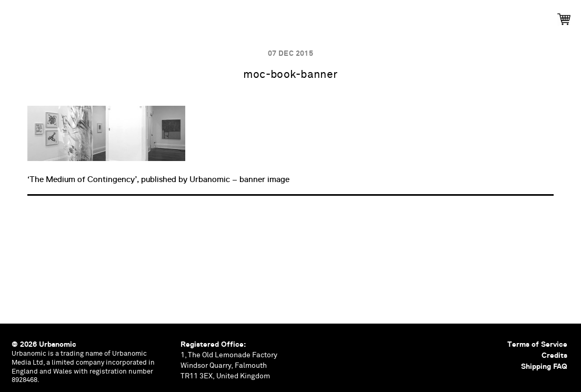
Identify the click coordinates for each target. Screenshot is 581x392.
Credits (554, 355)
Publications (148, 16)
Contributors (391, 16)
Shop (448, 16)
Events (208, 16)
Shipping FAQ (544, 366)
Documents (321, 16)
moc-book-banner (290, 75)
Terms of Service (537, 344)
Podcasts (260, 16)
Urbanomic (17, 17)
